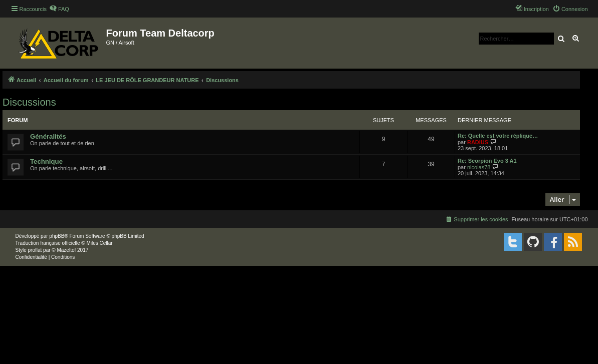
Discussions (29, 102)
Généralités (48, 136)
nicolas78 (479, 167)
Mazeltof (66, 250)
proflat (35, 250)
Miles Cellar (99, 243)
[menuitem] (59, 9)
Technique (46, 161)
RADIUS (478, 142)
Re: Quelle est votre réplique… (498, 136)
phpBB (57, 236)
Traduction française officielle (48, 243)
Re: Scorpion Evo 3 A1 (487, 161)
